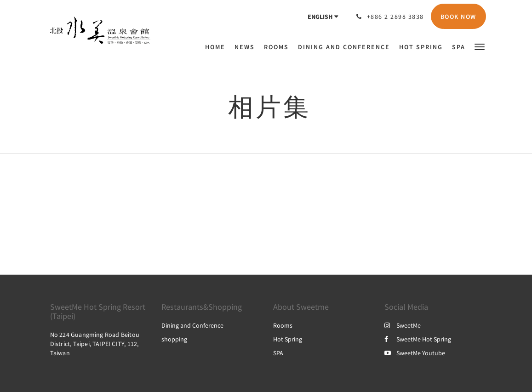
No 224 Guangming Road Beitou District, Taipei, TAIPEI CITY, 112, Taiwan (95, 344)
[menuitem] (217, 47)
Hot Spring (288, 339)
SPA (278, 353)
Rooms (283, 325)
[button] (480, 46)
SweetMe (403, 325)
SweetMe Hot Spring (418, 339)
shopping (174, 339)
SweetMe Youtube (415, 353)
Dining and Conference (192, 325)
